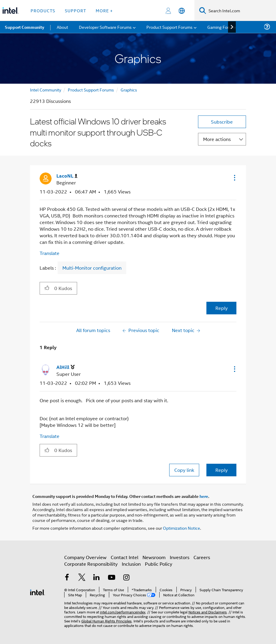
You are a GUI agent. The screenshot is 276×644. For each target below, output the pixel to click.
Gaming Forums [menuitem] (222, 27)
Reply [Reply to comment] (222, 470)
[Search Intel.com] (241, 10)
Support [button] (75, 10)
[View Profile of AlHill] (66, 367)
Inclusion (131, 564)
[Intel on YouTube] (112, 578)
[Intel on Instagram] (126, 578)
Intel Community (46, 90)
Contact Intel (124, 557)
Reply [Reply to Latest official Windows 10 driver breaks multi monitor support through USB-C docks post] (222, 308)
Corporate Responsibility (91, 564)
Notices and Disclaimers (208, 612)
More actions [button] (217, 139)
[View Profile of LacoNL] (67, 176)
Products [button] (43, 10)
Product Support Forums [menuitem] (169, 27)
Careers (202, 557)
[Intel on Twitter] (82, 578)
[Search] (203, 10)
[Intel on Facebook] (67, 578)
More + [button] (104, 10)
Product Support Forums (91, 90)
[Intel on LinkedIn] (97, 578)
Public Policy (159, 564)
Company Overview (85, 557)
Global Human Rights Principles (106, 621)
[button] (234, 178)
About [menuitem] (62, 27)
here (204, 496)
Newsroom (154, 557)
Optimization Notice (181, 528)
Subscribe (222, 122)
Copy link (184, 470)
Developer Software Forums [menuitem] (105, 27)
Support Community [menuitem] (24, 27)
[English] (182, 11)
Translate (49, 253)
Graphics (129, 90)
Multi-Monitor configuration (92, 268)
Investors (180, 557)
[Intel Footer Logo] (37, 592)
